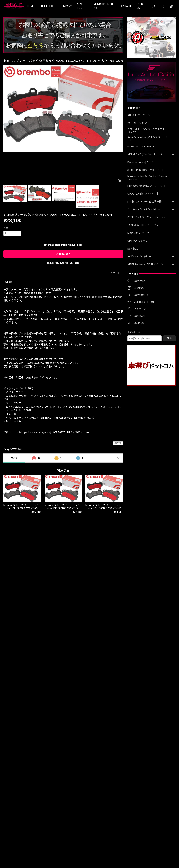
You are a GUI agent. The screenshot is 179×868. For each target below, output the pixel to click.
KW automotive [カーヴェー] (144, 162)
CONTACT (126, 6)
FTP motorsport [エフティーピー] (146, 186)
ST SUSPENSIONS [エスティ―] (145, 170)
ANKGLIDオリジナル (139, 115)
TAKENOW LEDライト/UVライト (145, 225)
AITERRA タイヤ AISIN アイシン (145, 264)
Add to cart (63, 254)
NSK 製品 (133, 249)
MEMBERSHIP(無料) (103, 6)
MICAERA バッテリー (139, 233)
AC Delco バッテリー (139, 257)
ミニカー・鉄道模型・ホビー (144, 209)
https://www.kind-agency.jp (87, 297)
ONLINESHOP (47, 6)
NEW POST (80, 6)
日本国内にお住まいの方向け (63, 263)
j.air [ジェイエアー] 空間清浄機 (144, 202)
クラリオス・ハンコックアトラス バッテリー (147, 131)
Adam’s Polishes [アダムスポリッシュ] (148, 139)
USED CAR (140, 6)
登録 (169, 338)
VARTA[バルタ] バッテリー (142, 123)
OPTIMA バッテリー (139, 241)
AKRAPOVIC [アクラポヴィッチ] (145, 154)
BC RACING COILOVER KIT (142, 147)
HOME (31, 6)
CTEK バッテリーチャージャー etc (147, 217)
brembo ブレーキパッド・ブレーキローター (147, 178)
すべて (14, 458)
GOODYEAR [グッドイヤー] (143, 194)
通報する (118, 443)
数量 (6, 229)
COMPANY (66, 6)
